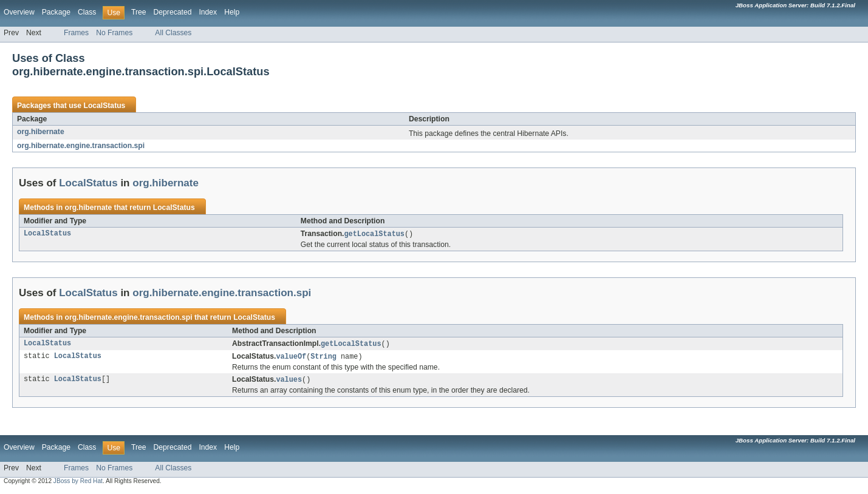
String (323, 358)
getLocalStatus (374, 234)
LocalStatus (104, 106)
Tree (139, 12)
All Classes (173, 33)
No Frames (114, 33)
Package (56, 12)
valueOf (291, 358)
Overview (19, 12)
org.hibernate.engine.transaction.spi (81, 146)
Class (87, 12)
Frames (76, 33)
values (289, 382)
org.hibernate (41, 132)
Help (232, 12)
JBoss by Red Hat (78, 483)
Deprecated (173, 12)
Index (208, 12)
